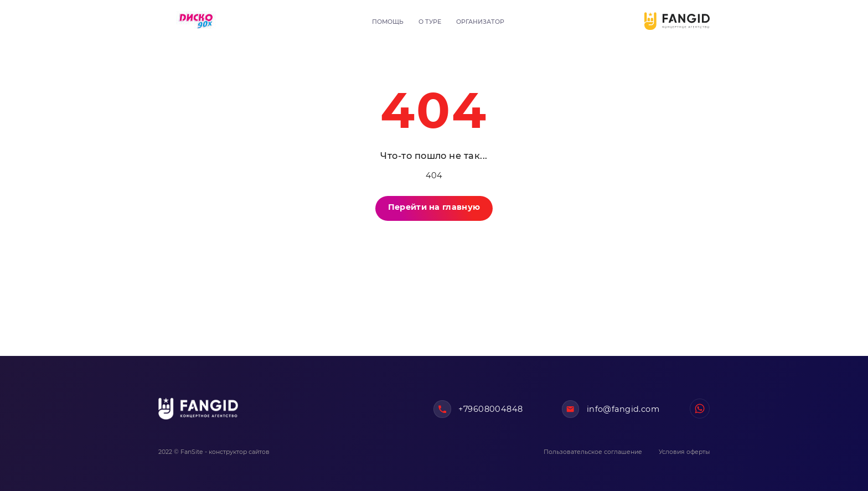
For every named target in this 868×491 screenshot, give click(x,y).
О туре (430, 22)
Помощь (388, 22)
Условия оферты (684, 452)
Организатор (480, 22)
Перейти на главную (434, 207)
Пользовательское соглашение (593, 452)
